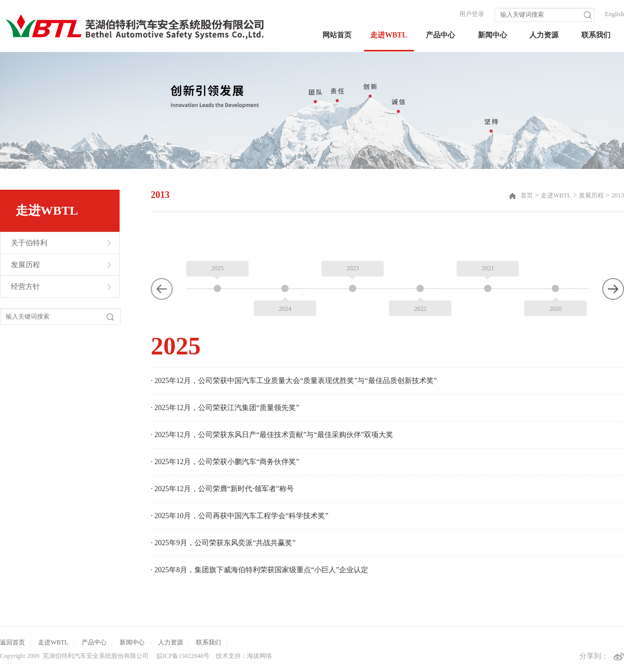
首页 (527, 195)
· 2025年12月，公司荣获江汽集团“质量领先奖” (225, 408)
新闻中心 (492, 35)
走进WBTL (388, 35)
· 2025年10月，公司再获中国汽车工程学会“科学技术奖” (239, 516)
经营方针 (25, 287)
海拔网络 (259, 656)
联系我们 (596, 35)
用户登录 (472, 14)
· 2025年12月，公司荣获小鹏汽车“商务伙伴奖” (225, 462)
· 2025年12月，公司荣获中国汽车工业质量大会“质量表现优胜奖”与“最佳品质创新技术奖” (294, 381)
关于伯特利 (29, 243)
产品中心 (440, 35)
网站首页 (337, 35)
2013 (618, 195)
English (614, 14)
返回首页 (12, 642)
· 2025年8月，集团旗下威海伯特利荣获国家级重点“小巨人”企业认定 (259, 570)
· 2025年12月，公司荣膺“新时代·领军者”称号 (222, 489)
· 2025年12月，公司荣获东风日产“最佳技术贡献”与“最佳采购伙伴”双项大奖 (272, 435)
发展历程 (25, 265)
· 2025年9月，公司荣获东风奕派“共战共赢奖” (223, 543)
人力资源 (544, 35)
